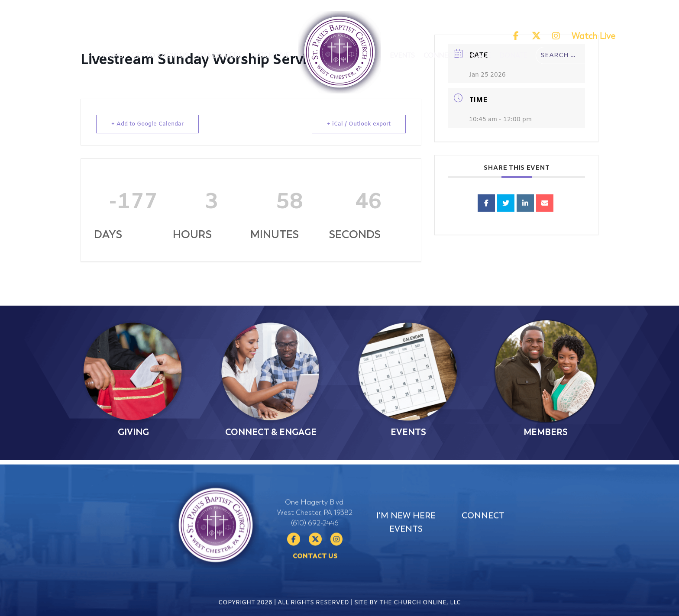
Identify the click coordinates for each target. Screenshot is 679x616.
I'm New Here (219, 55)
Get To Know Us (160, 55)
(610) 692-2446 (315, 546)
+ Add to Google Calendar (147, 124)
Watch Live (593, 36)
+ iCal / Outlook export (359, 124)
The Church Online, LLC (420, 608)
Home (112, 55)
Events (402, 55)
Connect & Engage (457, 55)
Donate (513, 55)
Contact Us (315, 579)
